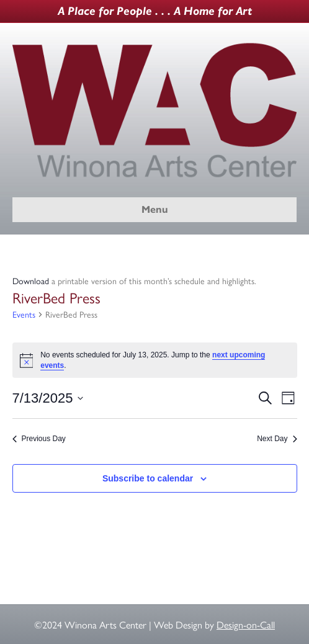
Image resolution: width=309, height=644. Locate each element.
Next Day (277, 439)
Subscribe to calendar (148, 478)
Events (24, 314)
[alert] (155, 360)
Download (31, 280)
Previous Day (39, 439)
